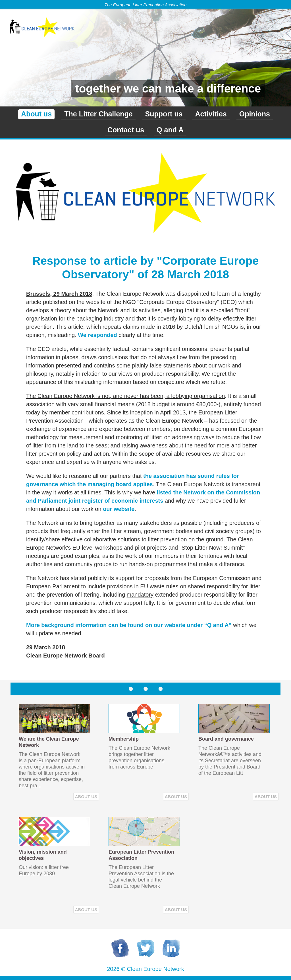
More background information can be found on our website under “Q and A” (129, 625)
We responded (97, 335)
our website (119, 509)
